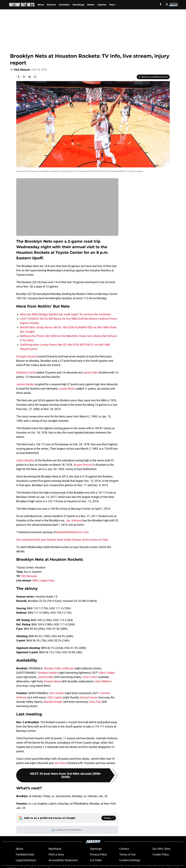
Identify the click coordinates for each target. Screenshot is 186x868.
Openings (96, 849)
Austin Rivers (67, 389)
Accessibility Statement (63, 860)
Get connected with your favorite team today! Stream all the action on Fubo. (63, 540)
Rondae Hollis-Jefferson (59, 668)
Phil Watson (22, 70)
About (19, 849)
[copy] (35, 77)
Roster (91, 5)
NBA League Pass (43, 580)
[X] (167, 4)
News (41, 5)
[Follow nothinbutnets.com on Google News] (109, 818)
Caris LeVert (90, 677)
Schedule (64, 5)
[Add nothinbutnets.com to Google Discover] (153, 77)
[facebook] (161, 4)
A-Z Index (96, 860)
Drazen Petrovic (83, 465)
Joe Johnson (74, 520)
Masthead (55, 849)
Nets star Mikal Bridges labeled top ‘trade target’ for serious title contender (66, 314)
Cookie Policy (161, 854)
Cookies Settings (130, 860)
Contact (124, 849)
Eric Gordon (57, 693)
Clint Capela (55, 697)
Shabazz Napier (48, 673)
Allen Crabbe (107, 673)
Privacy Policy (98, 854)
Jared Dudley (46, 677)
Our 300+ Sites (161, 849)
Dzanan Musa (53, 681)
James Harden (25, 384)
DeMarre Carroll (26, 372)
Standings (78, 5)
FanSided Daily (25, 854)
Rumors (51, 5)
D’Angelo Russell (26, 356)
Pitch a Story (56, 854)
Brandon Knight (53, 702)
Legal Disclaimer (26, 860)
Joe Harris (60, 763)
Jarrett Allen (91, 372)
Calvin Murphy (25, 460)
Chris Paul (95, 702)
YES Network (29, 576)
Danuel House (89, 697)
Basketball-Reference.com (73, 532)
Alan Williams (103, 681)
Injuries (102, 5)
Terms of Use (128, 854)
